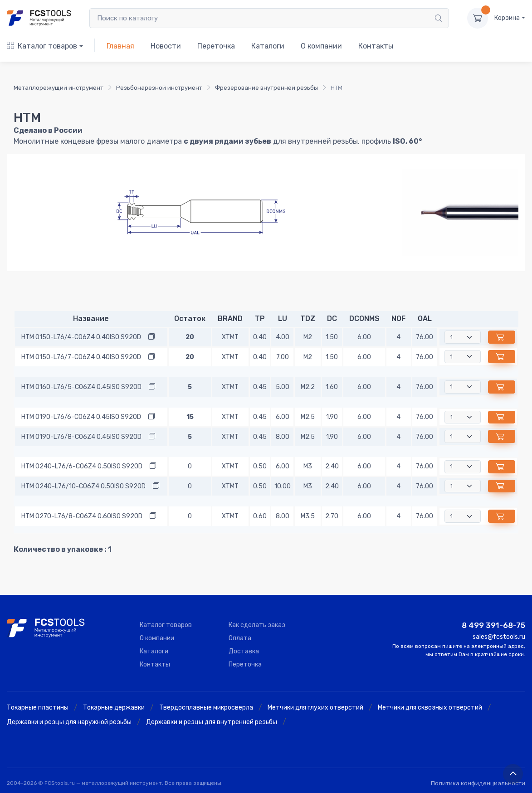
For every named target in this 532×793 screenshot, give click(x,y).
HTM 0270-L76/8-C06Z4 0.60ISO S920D (82, 516)
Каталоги (268, 46)
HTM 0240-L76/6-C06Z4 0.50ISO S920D (82, 466)
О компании (321, 46)
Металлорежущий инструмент (59, 88)
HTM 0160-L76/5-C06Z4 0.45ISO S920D (81, 387)
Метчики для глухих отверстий (315, 708)
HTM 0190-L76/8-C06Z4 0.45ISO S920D (81, 437)
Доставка (244, 651)
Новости (166, 46)
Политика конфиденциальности (478, 783)
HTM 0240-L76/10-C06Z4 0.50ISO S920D (83, 486)
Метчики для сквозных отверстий (430, 708)
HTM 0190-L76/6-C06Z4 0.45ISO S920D (81, 417)
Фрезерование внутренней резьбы (266, 88)
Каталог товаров (42, 46)
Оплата (240, 638)
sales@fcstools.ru (499, 637)
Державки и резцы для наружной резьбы (69, 722)
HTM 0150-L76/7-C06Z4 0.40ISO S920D (81, 357)
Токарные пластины (38, 708)
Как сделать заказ (257, 625)
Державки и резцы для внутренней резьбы (212, 722)
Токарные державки (114, 708)
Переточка (216, 46)
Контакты (376, 46)
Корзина (507, 18)
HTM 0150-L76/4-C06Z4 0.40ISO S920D (81, 337)
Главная (120, 46)
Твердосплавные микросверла (206, 708)
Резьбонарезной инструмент (159, 88)
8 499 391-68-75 (493, 625)
